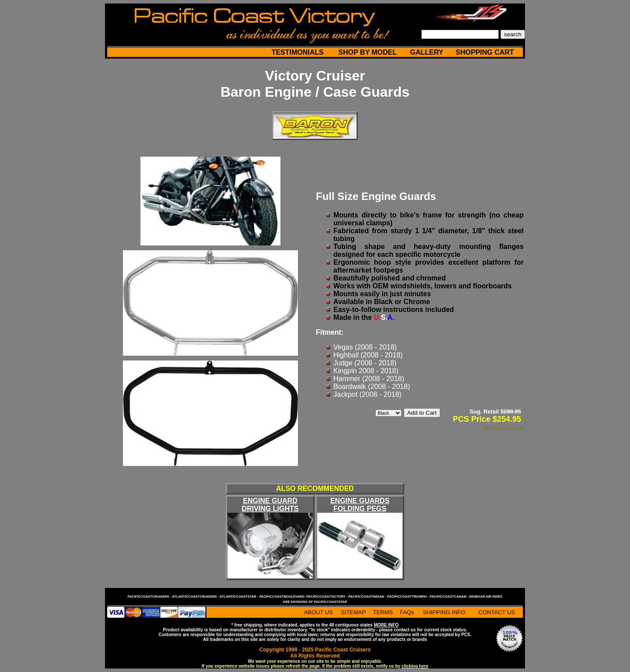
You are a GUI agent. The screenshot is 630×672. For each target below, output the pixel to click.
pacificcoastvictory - (327, 597)
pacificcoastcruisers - (150, 597)
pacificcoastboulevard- (283, 597)
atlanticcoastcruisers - (196, 597)
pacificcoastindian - (368, 597)
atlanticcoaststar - (239, 597)
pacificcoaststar (330, 602)
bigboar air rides (486, 597)
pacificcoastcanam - (450, 597)
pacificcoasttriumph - (408, 597)
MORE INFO (386, 625)
